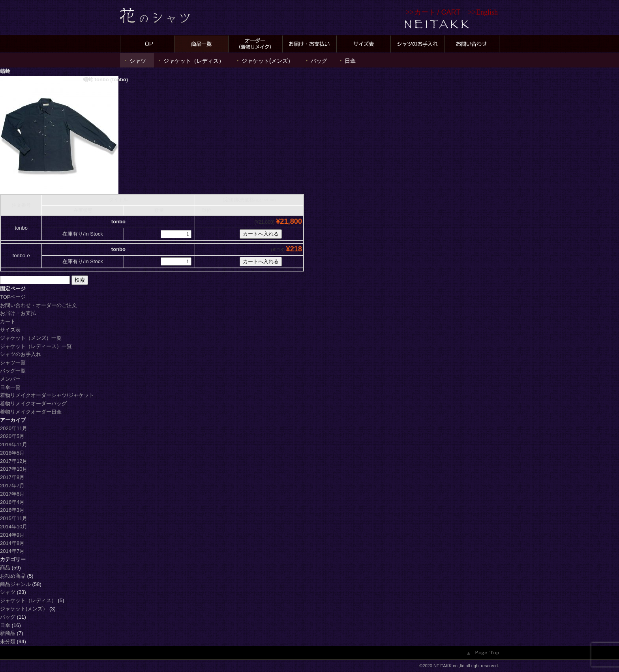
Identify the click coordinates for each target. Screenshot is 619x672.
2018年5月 (12, 453)
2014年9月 (12, 535)
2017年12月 (14, 461)
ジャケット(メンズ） (267, 61)
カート (8, 321)
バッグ (319, 61)
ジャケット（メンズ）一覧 (31, 338)
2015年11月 (14, 518)
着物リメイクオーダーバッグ (33, 403)
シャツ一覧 (13, 362)
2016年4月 (12, 502)
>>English (483, 12)
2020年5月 (12, 436)
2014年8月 (12, 543)
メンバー (10, 379)
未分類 (8, 641)
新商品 (8, 633)
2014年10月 (14, 527)
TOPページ (13, 297)
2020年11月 (14, 428)
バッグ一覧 (13, 371)
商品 (5, 568)
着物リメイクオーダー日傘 (31, 412)
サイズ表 (10, 330)
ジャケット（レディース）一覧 (36, 346)
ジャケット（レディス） (194, 61)
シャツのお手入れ (21, 354)
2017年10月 (14, 469)
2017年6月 (12, 494)
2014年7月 (12, 551)
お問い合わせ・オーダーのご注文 (38, 305)
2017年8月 (12, 477)
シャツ (138, 61)
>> (433, 12)
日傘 (350, 61)
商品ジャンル (15, 584)
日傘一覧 (10, 387)
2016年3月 (12, 510)
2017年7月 (12, 486)
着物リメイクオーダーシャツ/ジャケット (50, 395)
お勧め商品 (13, 576)
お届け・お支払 (18, 313)
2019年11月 (14, 445)
